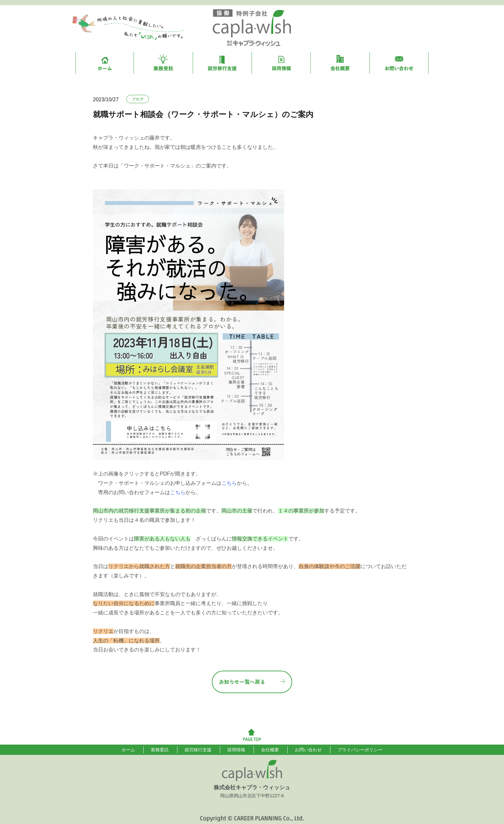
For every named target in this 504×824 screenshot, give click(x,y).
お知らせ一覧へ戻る (242, 682)
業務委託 (163, 63)
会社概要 (340, 63)
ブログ (138, 99)
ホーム (105, 63)
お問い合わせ (399, 63)
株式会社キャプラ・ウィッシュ (252, 28)
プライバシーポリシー (360, 750)
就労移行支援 (223, 63)
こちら (229, 483)
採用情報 (281, 63)
